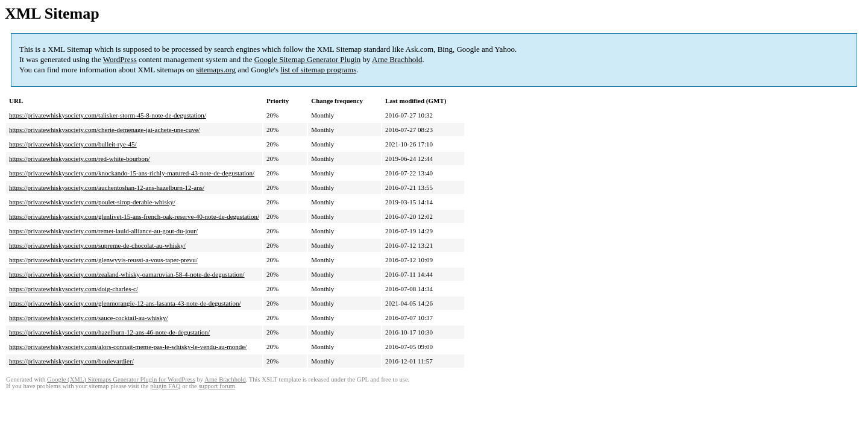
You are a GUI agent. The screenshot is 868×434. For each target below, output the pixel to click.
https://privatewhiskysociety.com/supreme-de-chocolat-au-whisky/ (97, 245)
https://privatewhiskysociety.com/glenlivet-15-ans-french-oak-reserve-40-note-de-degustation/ (134, 216)
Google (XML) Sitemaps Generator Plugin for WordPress (121, 379)
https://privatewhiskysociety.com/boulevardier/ (71, 361)
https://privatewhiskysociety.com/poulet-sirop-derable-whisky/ (92, 202)
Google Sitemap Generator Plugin (308, 59)
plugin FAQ (165, 386)
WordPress (120, 59)
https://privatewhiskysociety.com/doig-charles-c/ (74, 289)
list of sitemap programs (318, 70)
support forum (217, 386)
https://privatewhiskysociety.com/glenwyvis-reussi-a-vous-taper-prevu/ (103, 260)
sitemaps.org (216, 70)
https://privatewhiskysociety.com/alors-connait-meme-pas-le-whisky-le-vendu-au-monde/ (128, 347)
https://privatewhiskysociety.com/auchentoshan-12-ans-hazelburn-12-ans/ (107, 187)
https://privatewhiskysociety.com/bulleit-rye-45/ (73, 144)
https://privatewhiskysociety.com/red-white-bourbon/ (80, 159)
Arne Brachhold (397, 59)
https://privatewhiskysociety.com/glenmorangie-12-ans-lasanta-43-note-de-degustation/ (125, 303)
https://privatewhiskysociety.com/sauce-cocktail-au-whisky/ (89, 318)
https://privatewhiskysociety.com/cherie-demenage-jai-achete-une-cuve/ (105, 130)
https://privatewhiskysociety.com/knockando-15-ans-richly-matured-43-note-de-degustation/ (132, 173)
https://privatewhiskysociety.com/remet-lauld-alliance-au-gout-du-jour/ (103, 231)
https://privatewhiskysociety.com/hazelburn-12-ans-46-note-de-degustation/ (109, 332)
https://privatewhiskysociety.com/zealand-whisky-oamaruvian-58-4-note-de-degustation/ (127, 274)
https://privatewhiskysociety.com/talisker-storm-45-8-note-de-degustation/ (108, 115)
